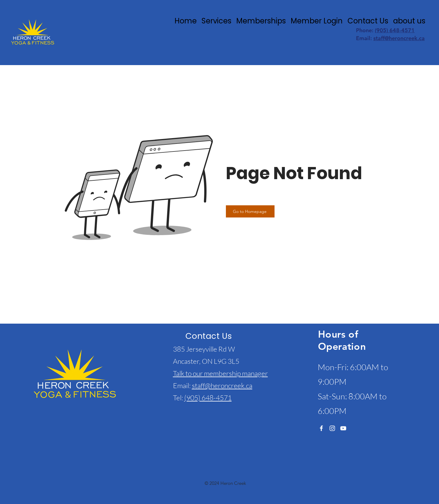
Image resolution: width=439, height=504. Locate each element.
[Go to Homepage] (250, 211)
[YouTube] (343, 428)
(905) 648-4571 (395, 30)
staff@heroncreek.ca (399, 38)
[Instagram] (332, 428)
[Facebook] (321, 428)
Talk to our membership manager (220, 373)
